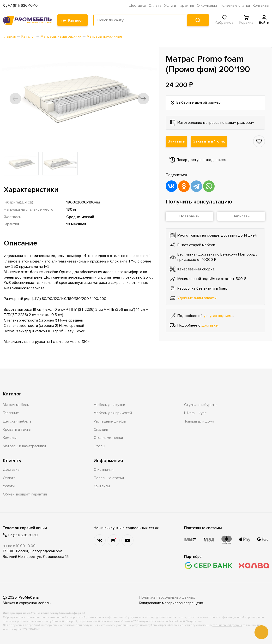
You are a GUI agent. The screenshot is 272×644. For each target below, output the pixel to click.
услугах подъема (218, 316)
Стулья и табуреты (201, 405)
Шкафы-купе (195, 413)
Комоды (10, 438)
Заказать (176, 141)
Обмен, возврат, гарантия (25, 494)
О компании (207, 6)
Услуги (170, 6)
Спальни (101, 429)
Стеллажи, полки (108, 438)
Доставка (137, 6)
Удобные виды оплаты (197, 298)
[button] (15, 99)
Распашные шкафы (110, 421)
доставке (210, 325)
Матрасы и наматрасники (24, 446)
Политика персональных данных (167, 597)
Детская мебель (17, 421)
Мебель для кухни (109, 405)
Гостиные (11, 413)
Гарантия (186, 6)
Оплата (155, 6)
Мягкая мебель (16, 405)
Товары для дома (199, 421)
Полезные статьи (235, 6)
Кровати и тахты (17, 429)
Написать (241, 216)
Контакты (261, 6)
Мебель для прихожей (113, 413)
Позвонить (189, 216)
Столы (99, 446)
